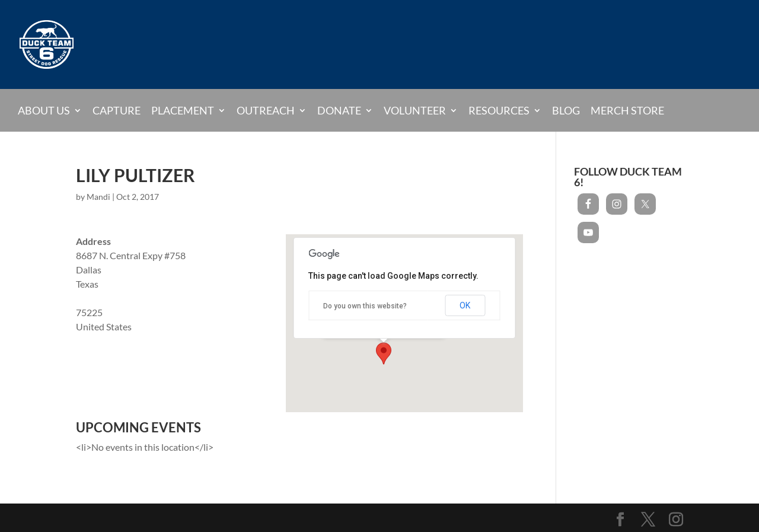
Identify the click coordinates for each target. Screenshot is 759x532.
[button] (384, 353)
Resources (499, 110)
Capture (117, 111)
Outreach (266, 110)
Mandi (98, 197)
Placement (183, 110)
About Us (44, 110)
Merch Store (627, 111)
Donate (339, 110)
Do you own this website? (365, 306)
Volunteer (415, 110)
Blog (566, 111)
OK (465, 305)
